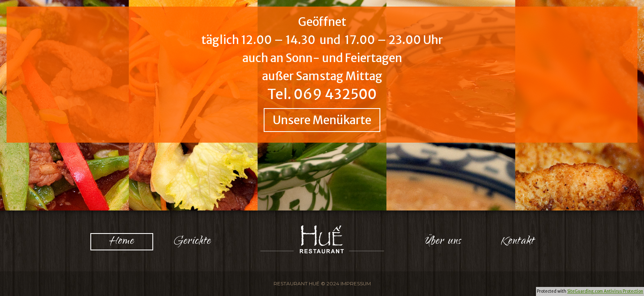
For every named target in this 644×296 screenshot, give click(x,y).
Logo (322, 239)
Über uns (443, 242)
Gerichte (192, 242)
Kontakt (518, 242)
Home (122, 242)
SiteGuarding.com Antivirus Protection (605, 291)
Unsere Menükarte (322, 120)
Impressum (356, 283)
